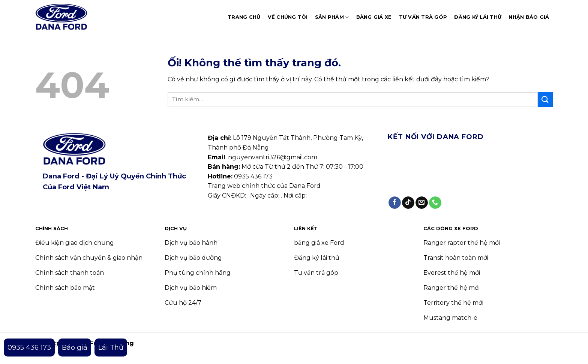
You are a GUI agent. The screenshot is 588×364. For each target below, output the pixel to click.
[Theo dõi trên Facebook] (395, 203)
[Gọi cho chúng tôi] (435, 203)
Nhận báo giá (529, 17)
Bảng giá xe (374, 17)
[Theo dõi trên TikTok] (408, 203)
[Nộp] (545, 99)
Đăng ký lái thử (478, 17)
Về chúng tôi (288, 17)
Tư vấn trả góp (423, 17)
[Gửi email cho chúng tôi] (422, 203)
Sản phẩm (332, 17)
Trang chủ (244, 17)
